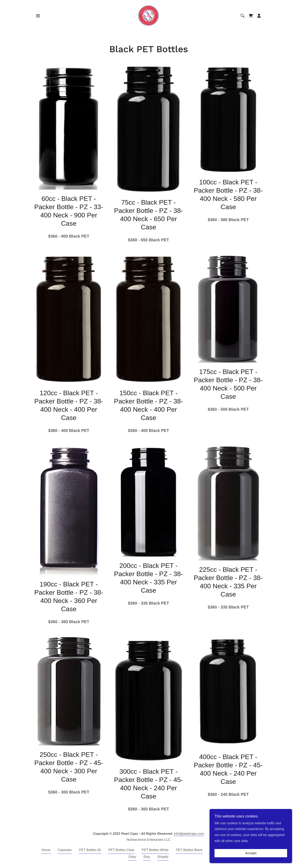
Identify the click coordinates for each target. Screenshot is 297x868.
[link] (148, 15)
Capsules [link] (65, 850)
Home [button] (46, 850)
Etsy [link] (147, 857)
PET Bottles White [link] (155, 850)
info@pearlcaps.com (189, 834)
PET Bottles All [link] (90, 850)
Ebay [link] (132, 857)
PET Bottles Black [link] (189, 850)
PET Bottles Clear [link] (121, 850)
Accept (251, 856)
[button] (38, 16)
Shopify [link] (163, 857)
